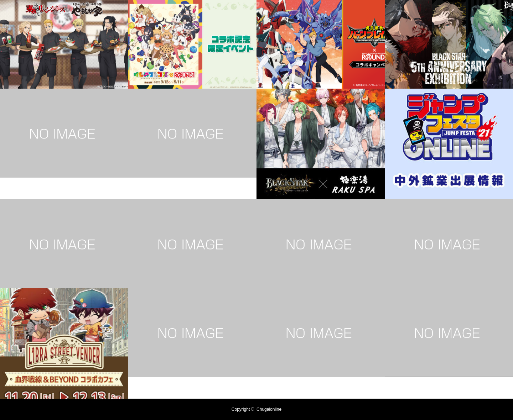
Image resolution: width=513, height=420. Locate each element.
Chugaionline (269, 409)
